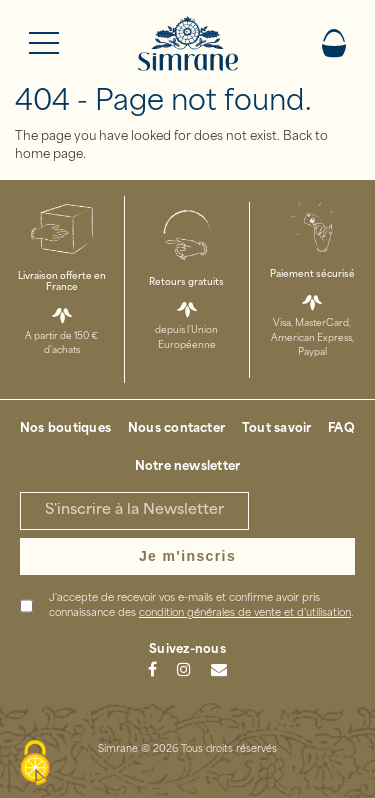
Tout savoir (277, 429)
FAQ (341, 429)
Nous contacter (176, 429)
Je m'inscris (187, 556)
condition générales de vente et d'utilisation (245, 613)
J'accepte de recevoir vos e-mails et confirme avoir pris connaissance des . (201, 606)
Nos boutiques (65, 429)
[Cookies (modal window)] (35, 764)
